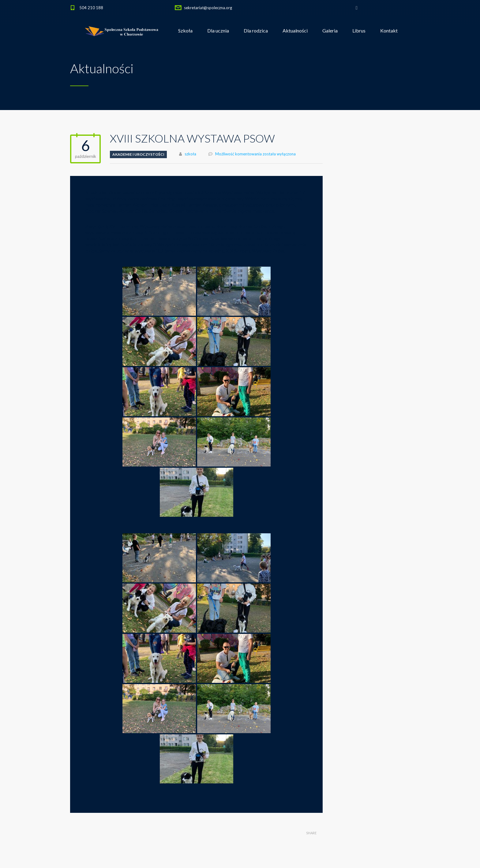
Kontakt (389, 30)
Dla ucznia (218, 30)
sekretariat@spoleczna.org (208, 8)
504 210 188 (91, 8)
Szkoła (185, 30)
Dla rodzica (256, 30)
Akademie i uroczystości (138, 154)
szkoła (190, 154)
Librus (359, 30)
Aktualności (295, 30)
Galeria (330, 30)
